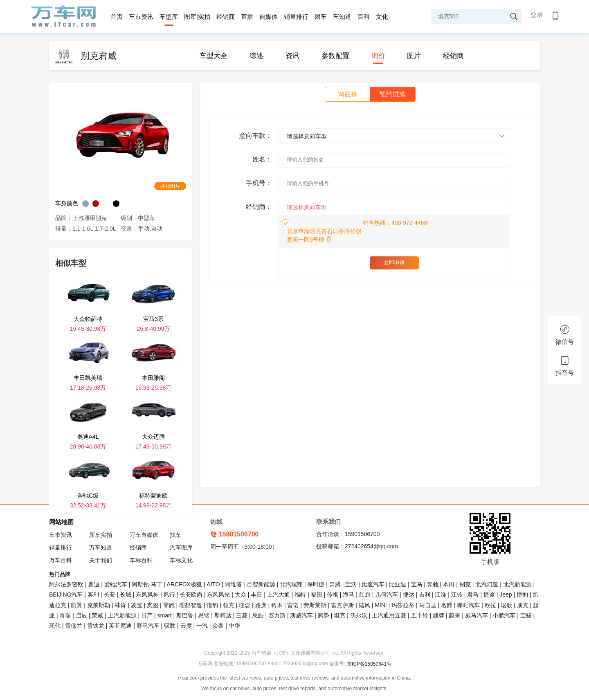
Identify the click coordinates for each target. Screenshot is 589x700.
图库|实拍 (197, 17)
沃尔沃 (359, 615)
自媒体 (269, 17)
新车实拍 (101, 535)
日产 (147, 615)
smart (165, 615)
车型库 (169, 17)
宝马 (417, 584)
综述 (256, 56)
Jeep (506, 595)
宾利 (93, 595)
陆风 (364, 605)
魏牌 (438, 615)
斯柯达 (223, 615)
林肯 (120, 605)
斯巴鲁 (185, 615)
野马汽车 (148, 626)
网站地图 (61, 522)
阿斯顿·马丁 (147, 584)
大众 (241, 595)
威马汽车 (477, 615)
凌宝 (137, 605)
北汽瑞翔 (291, 584)
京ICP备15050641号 (369, 664)
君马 (473, 595)
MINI (381, 605)
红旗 (365, 595)
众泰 (218, 626)
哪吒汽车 (468, 605)
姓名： (262, 159)
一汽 (202, 626)
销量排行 (296, 17)
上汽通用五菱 (389, 615)
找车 (175, 535)
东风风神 (147, 595)
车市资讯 (141, 17)
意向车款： (256, 136)
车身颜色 (67, 203)
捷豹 (522, 595)
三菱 (242, 615)
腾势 (324, 615)
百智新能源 (261, 584)
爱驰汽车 (116, 584)
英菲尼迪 (120, 626)
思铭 (204, 615)
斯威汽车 (301, 615)
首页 (117, 17)
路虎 (261, 605)
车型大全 (214, 56)
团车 (321, 17)
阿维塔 (233, 584)
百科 (364, 17)
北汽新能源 (517, 584)
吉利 (425, 595)
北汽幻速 (487, 584)
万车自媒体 (144, 535)
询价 (378, 56)
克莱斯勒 (99, 605)
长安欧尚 (191, 595)
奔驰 (433, 584)
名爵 (447, 605)
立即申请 (394, 263)
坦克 (339, 615)
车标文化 (181, 560)
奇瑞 (65, 615)
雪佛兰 (74, 626)
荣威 (97, 615)
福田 (317, 595)
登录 (537, 15)
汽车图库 (181, 547)
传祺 (333, 595)
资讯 (292, 56)
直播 (247, 17)
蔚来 (454, 615)
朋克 (523, 605)
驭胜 (170, 626)
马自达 (428, 605)
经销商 (226, 17)
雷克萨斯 (342, 605)
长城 (126, 595)
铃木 (277, 605)
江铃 (457, 595)
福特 (300, 595)
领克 (229, 605)
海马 (348, 595)
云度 (186, 626)
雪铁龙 (96, 626)
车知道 (342, 17)
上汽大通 (279, 595)
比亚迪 (398, 584)
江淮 (441, 595)
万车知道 (101, 547)
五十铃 (420, 615)
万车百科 (61, 560)
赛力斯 (277, 615)
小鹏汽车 (504, 615)
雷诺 (293, 605)
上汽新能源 (122, 615)
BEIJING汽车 (66, 595)
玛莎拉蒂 (403, 605)
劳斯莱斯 (315, 605)
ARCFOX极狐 (184, 584)
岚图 (153, 605)
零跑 (169, 605)
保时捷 (316, 584)
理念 (245, 605)
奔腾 (335, 584)
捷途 (489, 595)
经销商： (259, 207)
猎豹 (212, 605)
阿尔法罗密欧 (67, 584)
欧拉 (490, 605)
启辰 (81, 615)
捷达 (409, 595)
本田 (449, 584)
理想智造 (191, 605)
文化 (382, 17)
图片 (414, 56)
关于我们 (101, 560)
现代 (55, 626)
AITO (213, 584)
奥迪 (94, 584)
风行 (169, 595)
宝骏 (526, 615)
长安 (109, 595)
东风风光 (218, 595)
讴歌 (506, 605)
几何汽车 (387, 595)
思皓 (258, 615)
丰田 (256, 595)
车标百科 (141, 560)
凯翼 (76, 605)
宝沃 (351, 584)
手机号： (259, 183)
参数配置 (335, 56)
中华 (234, 626)
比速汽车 (373, 584)
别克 (465, 584)
